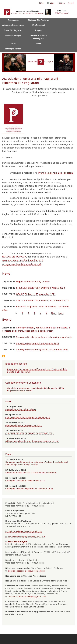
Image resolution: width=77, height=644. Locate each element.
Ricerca (61, 3)
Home (41, 3)
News (13, 44)
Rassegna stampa (13, 49)
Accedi (71, 3)
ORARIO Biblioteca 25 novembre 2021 (36, 294)
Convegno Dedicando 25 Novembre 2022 (38, 343)
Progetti (39, 30)
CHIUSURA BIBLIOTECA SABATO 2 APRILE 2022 (40, 288)
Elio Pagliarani (38, 25)
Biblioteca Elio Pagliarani (39, 20)
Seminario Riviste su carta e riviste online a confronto (44, 337)
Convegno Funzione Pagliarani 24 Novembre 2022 (42, 350)
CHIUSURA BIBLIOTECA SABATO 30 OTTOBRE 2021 (43, 300)
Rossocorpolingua (13, 35)
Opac (51, 3)
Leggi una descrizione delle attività (22, 264)
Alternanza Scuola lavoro (13, 25)
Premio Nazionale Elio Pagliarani (55, 173)
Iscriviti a (3, 356)
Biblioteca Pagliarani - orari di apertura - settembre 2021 (32, 441)
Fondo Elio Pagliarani (13, 30)
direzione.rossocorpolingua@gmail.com (25, 571)
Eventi (39, 44)
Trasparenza (13, 20)
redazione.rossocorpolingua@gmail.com (26, 597)
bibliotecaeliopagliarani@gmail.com (24, 531)
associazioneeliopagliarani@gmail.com (25, 536)
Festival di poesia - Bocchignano (39, 37)
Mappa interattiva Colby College (33, 282)
